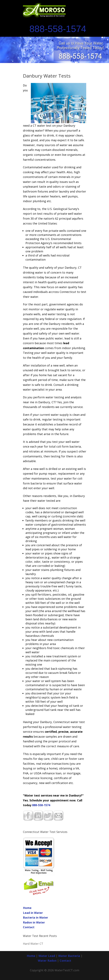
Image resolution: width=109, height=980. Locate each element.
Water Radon (47, 961)
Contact (29, 927)
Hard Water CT (33, 944)
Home (27, 908)
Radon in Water (34, 922)
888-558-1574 (58, 29)
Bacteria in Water (36, 917)
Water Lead (47, 956)
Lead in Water (33, 913)
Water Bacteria (69, 956)
